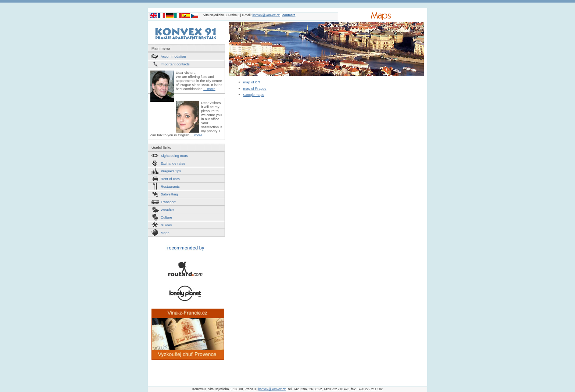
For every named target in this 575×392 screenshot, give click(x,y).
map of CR (252, 82)
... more (209, 89)
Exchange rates (173, 163)
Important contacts (175, 64)
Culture (166, 217)
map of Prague (255, 88)
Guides (166, 225)
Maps (165, 233)
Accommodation (173, 56)
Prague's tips (171, 171)
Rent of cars (170, 179)
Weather (167, 210)
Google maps (254, 95)
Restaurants (170, 186)
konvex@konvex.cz (266, 15)
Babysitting (169, 194)
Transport (168, 202)
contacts (289, 15)
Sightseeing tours (174, 156)
